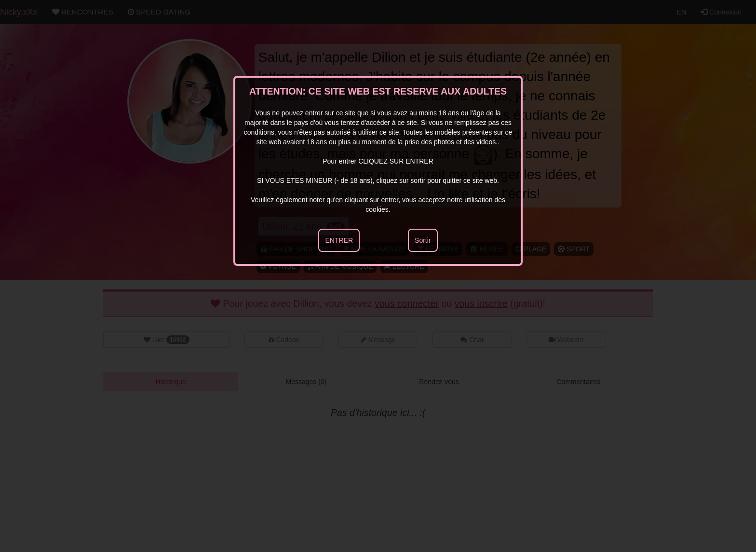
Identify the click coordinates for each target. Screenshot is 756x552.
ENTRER (339, 240)
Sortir (423, 240)
